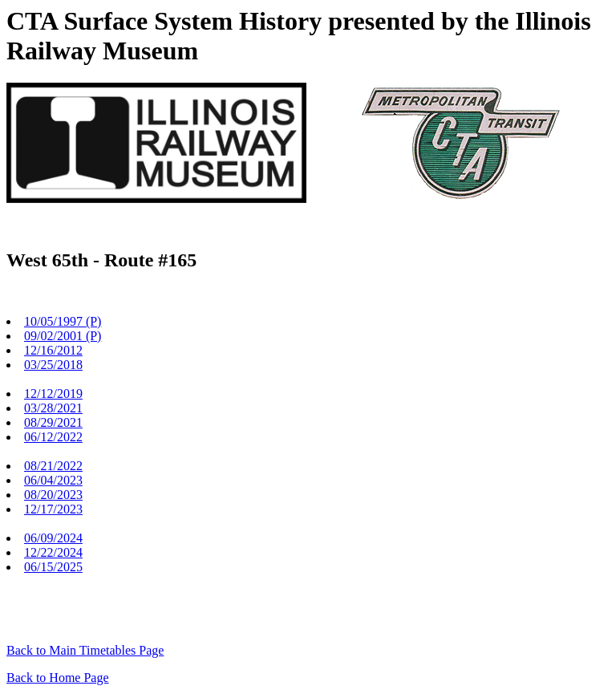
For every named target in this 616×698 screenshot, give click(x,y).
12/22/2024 (53, 552)
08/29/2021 (53, 422)
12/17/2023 (53, 509)
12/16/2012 (53, 350)
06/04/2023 (53, 480)
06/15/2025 (53, 567)
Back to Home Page (58, 678)
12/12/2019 (53, 394)
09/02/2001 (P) (63, 336)
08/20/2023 (53, 495)
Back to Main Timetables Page (85, 650)
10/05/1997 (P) (63, 321)
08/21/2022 (53, 466)
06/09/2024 (53, 538)
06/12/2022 (53, 437)
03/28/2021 (53, 408)
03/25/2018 (53, 365)
